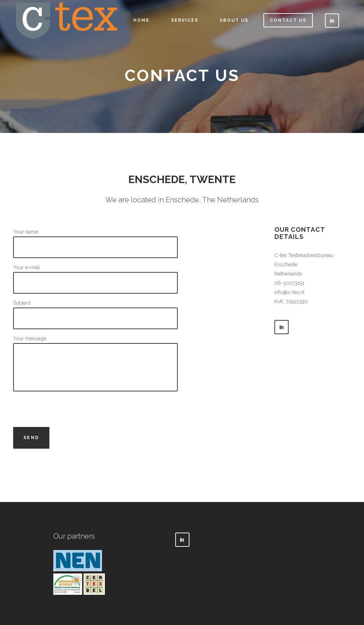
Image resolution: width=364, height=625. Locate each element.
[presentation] (67, 410)
